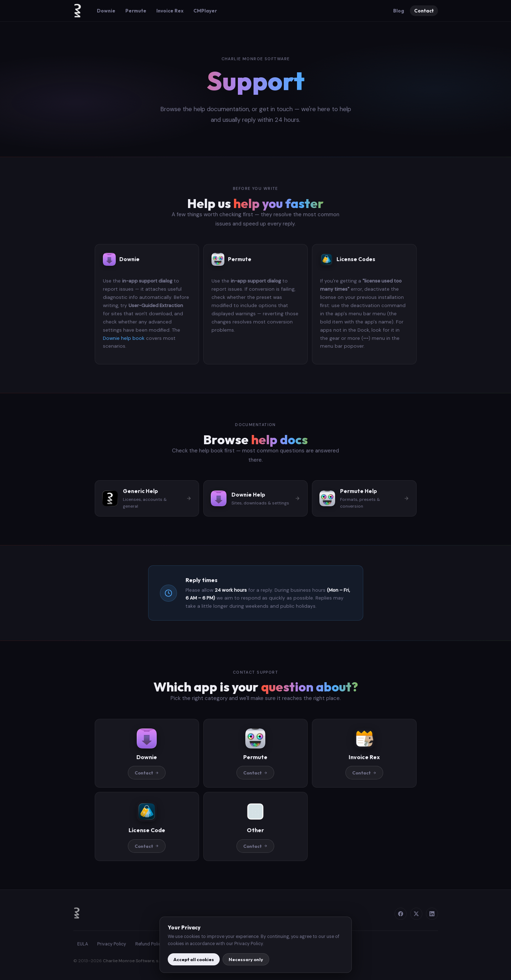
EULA (83, 944)
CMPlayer (205, 11)
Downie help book (124, 338)
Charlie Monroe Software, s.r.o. (134, 961)
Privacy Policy (112, 944)
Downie (106, 11)
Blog (399, 11)
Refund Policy (149, 944)
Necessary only (246, 959)
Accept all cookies (194, 959)
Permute (136, 11)
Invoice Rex (170, 11)
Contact (424, 11)
